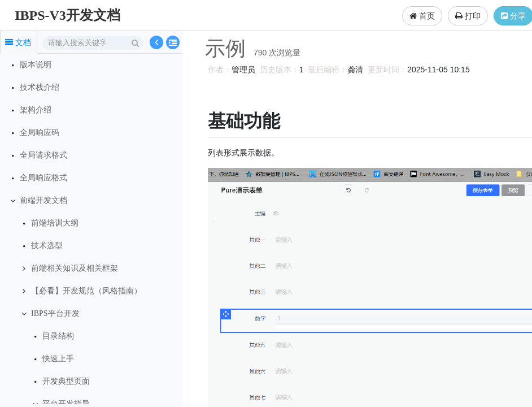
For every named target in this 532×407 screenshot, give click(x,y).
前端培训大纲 (55, 223)
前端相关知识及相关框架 (75, 268)
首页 (422, 16)
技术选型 (47, 246)
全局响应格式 (43, 178)
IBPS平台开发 (55, 313)
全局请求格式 (43, 155)
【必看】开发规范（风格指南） (86, 291)
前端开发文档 (43, 200)
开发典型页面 (66, 381)
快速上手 (58, 359)
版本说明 (36, 65)
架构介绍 (36, 110)
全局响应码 (40, 133)
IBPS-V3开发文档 (67, 15)
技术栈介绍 (40, 87)
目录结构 (58, 336)
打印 (468, 16)
